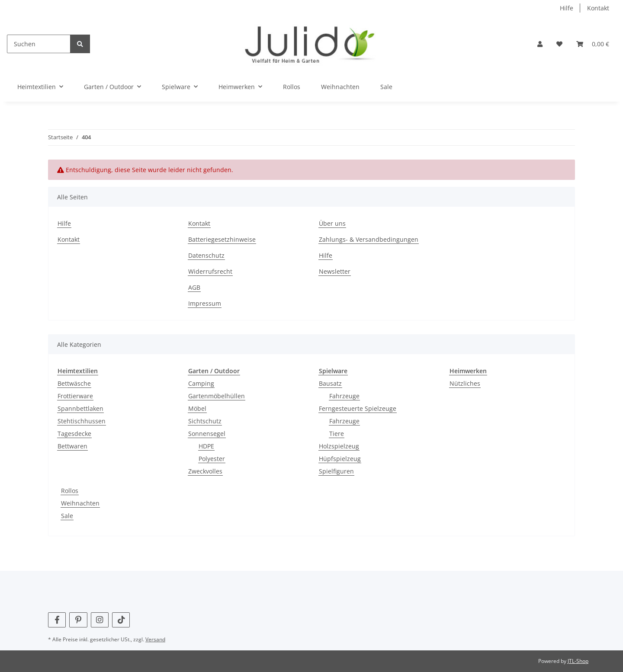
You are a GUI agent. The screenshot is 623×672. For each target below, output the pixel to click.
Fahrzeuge (344, 396)
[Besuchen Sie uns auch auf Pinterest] (78, 620)
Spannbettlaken (80, 408)
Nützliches (465, 383)
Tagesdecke (74, 434)
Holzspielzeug (339, 446)
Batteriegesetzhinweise (222, 239)
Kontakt (598, 8)
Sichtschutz (205, 421)
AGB (194, 287)
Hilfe (567, 8)
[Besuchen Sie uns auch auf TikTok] (121, 620)
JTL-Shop (578, 661)
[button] (540, 44)
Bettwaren (72, 446)
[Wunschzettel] (559, 44)
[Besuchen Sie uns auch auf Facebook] (57, 620)
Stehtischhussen (82, 421)
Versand (155, 639)
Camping (201, 383)
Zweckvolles (205, 471)
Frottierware (75, 396)
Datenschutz (206, 255)
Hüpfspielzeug (340, 459)
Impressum (205, 303)
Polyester (212, 459)
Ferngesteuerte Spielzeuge (358, 408)
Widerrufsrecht (210, 271)
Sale (67, 516)
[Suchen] (39, 44)
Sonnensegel (207, 434)
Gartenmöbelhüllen (217, 396)
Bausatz (330, 383)
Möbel (197, 408)
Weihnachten (80, 503)
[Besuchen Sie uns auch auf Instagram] (100, 620)
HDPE (206, 446)
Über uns (332, 223)
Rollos (70, 491)
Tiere (337, 434)
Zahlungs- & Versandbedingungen (369, 239)
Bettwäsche (74, 383)
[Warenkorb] (593, 44)
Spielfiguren (336, 471)
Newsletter (335, 271)
